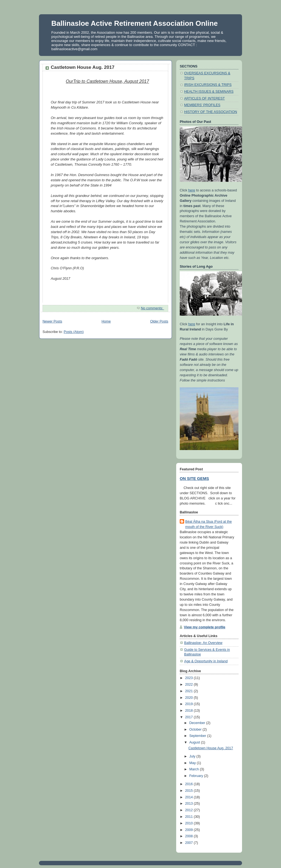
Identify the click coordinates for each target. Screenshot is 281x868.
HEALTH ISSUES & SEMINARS (209, 92)
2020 (190, 698)
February (197, 776)
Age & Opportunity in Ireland (206, 661)
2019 (190, 704)
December (198, 723)
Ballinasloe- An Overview (203, 643)
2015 (190, 791)
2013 (190, 804)
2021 (190, 691)
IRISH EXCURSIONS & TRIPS (208, 85)
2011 (190, 817)
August (195, 742)
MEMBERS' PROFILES (202, 105)
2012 (190, 810)
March (195, 769)
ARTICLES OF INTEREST (204, 98)
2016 (190, 784)
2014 (190, 797)
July (193, 756)
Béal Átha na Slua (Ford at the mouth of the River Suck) (209, 524)
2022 (190, 685)
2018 (190, 711)
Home (106, 321)
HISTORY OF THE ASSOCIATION (211, 112)
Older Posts (159, 321)
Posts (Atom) (74, 332)
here (192, 190)
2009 (190, 830)
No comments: (152, 308)
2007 (190, 843)
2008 (190, 836)
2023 (190, 678)
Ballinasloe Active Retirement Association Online (134, 23)
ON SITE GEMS (194, 479)
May (193, 763)
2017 (190, 717)
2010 (190, 823)
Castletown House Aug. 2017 (83, 67)
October (196, 730)
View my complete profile (205, 627)
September (198, 736)
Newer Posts (52, 321)
